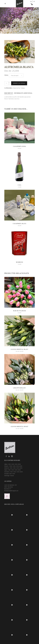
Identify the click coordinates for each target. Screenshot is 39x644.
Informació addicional (23, 93)
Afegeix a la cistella (19, 83)
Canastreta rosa (19, 146)
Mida (6, 75)
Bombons (19, 262)
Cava (19, 185)
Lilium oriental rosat (20, 427)
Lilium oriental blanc (19, 349)
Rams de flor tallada (19, 88)
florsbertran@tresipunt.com (11, 491)
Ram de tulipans (19, 311)
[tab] (9, 93)
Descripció (9, 93)
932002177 (8, 489)
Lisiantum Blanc (19, 388)
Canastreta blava (19, 224)
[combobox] (16, 75)
